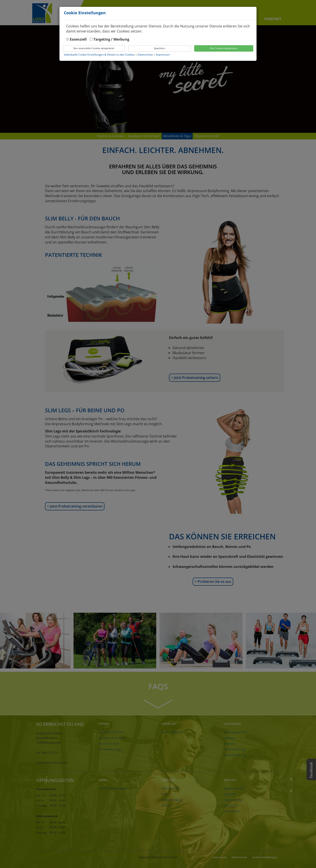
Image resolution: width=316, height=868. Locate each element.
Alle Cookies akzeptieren (224, 48)
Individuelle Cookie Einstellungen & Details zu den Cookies (99, 55)
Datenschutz (146, 55)
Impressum (163, 55)
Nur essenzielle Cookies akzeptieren (94, 48)
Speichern (160, 48)
